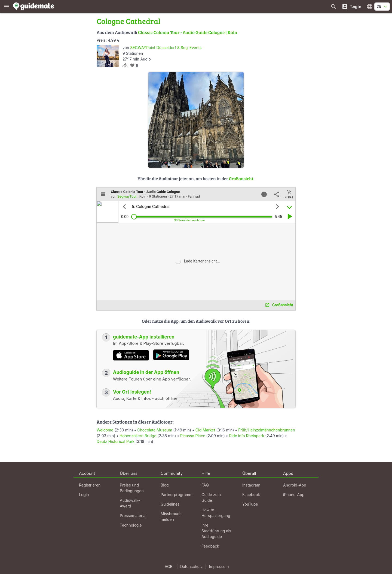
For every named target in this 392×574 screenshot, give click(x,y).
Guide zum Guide (211, 497)
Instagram (251, 485)
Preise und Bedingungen (132, 488)
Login (84, 495)
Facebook (251, 495)
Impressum (219, 567)
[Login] (352, 6)
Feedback (210, 546)
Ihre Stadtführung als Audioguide (216, 531)
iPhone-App (294, 495)
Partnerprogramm (177, 495)
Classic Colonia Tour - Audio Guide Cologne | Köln (188, 32)
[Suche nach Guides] (333, 6)
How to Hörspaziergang (216, 513)
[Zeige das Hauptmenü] (7, 6)
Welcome (105, 430)
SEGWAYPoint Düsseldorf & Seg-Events (166, 48)
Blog (165, 485)
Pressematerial (133, 516)
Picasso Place (193, 436)
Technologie (131, 525)
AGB (169, 567)
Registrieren (90, 485)
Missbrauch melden (171, 516)
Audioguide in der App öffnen (146, 372)
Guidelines (170, 504)
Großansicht (241, 178)
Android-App (295, 485)
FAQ (205, 485)
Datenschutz (192, 567)
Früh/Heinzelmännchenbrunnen (267, 430)
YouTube (250, 504)
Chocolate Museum (155, 430)
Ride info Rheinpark (247, 436)
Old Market (205, 430)
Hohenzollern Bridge (138, 436)
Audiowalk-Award (130, 503)
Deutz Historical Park (116, 441)
